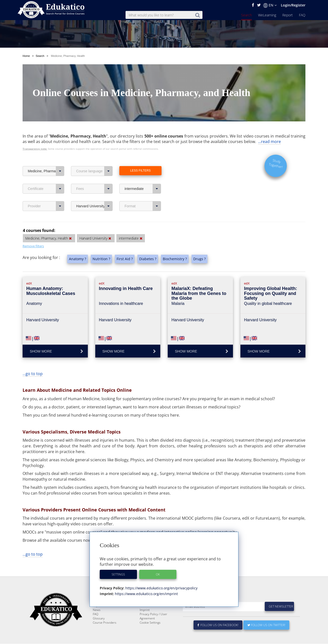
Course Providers (105, 623)
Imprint (145, 610)
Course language (94, 159)
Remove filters (33, 234)
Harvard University (94, 194)
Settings (118, 574)
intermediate (143, 177)
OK (158, 574)
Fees (94, 177)
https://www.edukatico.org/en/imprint (146, 594)
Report (288, 15)
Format (143, 194)
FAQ (302, 15)
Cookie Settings (150, 623)
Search (246, 15)
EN (270, 5)
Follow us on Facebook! (218, 625)
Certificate (46, 177)
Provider (46, 194)
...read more (269, 130)
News (97, 610)
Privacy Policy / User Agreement (153, 616)
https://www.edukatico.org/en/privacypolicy (161, 588)
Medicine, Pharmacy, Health (46, 159)
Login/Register (293, 5)
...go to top (33, 362)
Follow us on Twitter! (266, 625)
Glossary (99, 619)
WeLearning (267, 15)
